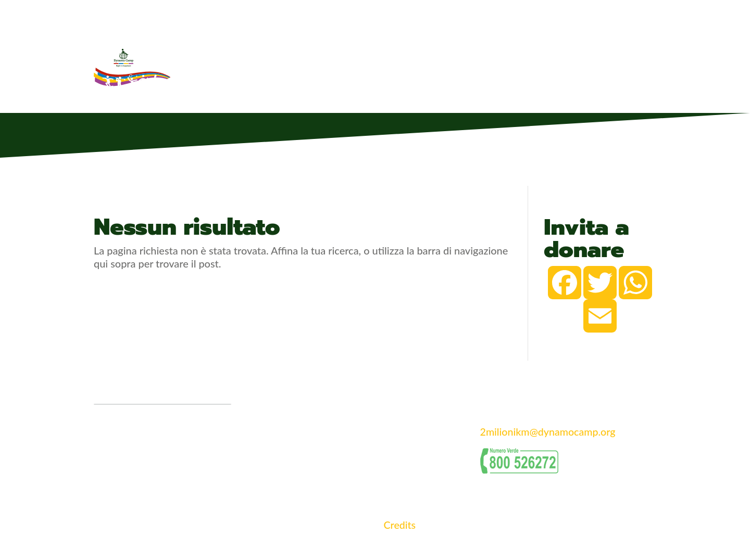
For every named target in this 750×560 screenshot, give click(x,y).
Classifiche (479, 66)
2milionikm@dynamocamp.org (549, 431)
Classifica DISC (541, 66)
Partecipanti (422, 66)
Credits (400, 525)
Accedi (641, 66)
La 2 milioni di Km (354, 66)
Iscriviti (598, 66)
